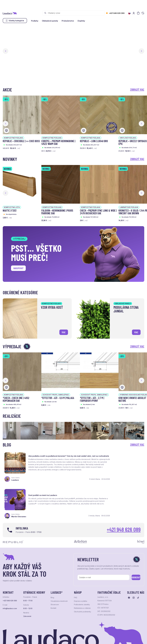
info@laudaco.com (10, 592)
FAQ (76, 581)
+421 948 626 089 (117, 13)
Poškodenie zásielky (82, 588)
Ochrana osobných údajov (12, 639)
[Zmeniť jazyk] (129, 13)
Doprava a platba (81, 584)
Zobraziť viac (137, 90)
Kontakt (53, 591)
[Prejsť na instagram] (134, 581)
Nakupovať (19, 269)
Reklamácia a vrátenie (82, 591)
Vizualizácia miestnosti (59, 584)
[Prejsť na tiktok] (138, 581)
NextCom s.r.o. (59, 639)
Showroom (55, 588)
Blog (52, 581)
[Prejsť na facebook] (129, 581)
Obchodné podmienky (83, 595)
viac (63, 332)
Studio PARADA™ (87, 639)
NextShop (28, 639)
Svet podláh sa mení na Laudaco (116, 455)
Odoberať (133, 560)
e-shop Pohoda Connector (42, 639)
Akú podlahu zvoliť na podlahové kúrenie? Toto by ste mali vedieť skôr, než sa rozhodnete (48, 457)
